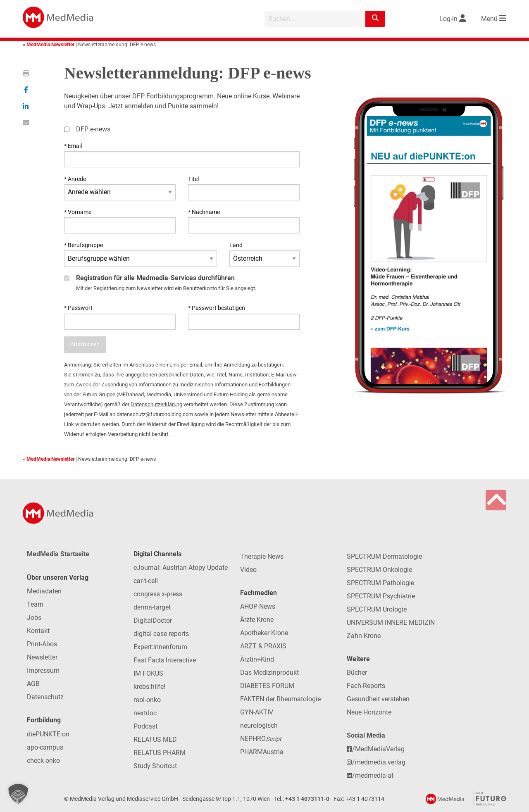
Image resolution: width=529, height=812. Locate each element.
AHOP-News (258, 606)
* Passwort (78, 308)
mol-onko (147, 700)
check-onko (43, 761)
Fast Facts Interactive (165, 660)
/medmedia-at (370, 775)
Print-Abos (42, 644)
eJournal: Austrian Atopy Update (181, 568)
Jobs (34, 618)
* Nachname (204, 212)
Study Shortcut (155, 766)
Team (35, 604)
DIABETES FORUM (267, 686)
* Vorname (78, 212)
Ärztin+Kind (257, 659)
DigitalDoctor (153, 620)
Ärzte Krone (257, 620)
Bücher (357, 673)
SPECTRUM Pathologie (380, 583)
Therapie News (262, 556)
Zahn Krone (364, 636)
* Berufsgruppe (83, 245)
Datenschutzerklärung (156, 404)
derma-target (152, 607)
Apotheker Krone (264, 633)
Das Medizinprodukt (269, 673)
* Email (73, 146)
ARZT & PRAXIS (263, 646)
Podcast (145, 726)
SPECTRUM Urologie (377, 609)
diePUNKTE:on (48, 734)
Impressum (43, 670)
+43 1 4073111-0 (307, 799)
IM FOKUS (148, 673)
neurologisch (259, 725)
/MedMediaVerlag (376, 749)
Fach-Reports (366, 686)
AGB (33, 684)
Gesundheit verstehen (378, 699)
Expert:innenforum (160, 647)
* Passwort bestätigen (217, 308)
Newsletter (42, 657)
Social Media (366, 735)
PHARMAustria (262, 752)
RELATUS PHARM (160, 753)
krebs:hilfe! (149, 687)
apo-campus (45, 747)
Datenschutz (45, 697)
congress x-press (158, 594)
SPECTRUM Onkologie (379, 570)
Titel (193, 179)
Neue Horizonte (369, 712)
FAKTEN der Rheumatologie (280, 699)
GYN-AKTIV (257, 712)
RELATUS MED (155, 739)
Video (248, 570)
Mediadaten (44, 591)
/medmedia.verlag (376, 762)
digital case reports (161, 634)
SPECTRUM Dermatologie (384, 556)
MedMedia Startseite (58, 554)
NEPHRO (261, 739)
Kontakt (38, 631)
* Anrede (75, 179)
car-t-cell (146, 581)
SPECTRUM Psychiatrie (381, 596)
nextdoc (145, 713)
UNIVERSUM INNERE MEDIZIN (391, 623)
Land (236, 245)
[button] (18, 794)
